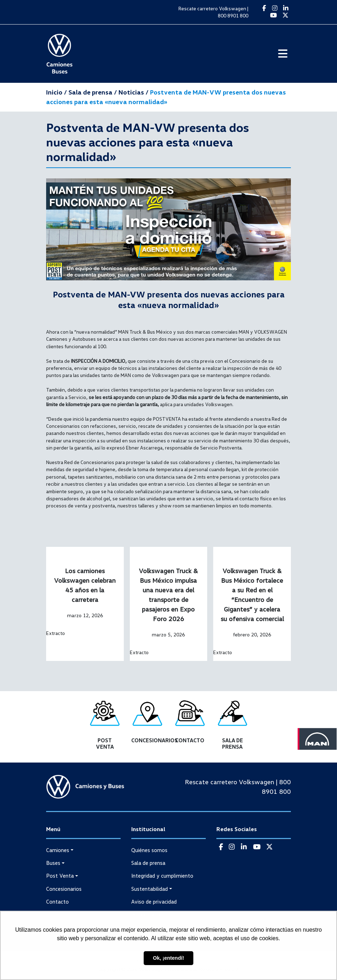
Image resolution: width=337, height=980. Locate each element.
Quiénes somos (149, 850)
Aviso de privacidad (154, 901)
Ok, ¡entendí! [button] (168, 958)
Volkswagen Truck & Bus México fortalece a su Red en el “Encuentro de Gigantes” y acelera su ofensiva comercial (252, 595)
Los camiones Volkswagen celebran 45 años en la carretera (85, 585)
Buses (53, 863)
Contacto (57, 901)
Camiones (58, 850)
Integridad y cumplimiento (162, 876)
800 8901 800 (233, 15)
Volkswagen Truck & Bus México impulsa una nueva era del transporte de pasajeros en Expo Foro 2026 (168, 595)
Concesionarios (64, 889)
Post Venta (60, 876)
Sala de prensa (148, 863)
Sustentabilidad (150, 889)
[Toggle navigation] (283, 54)
